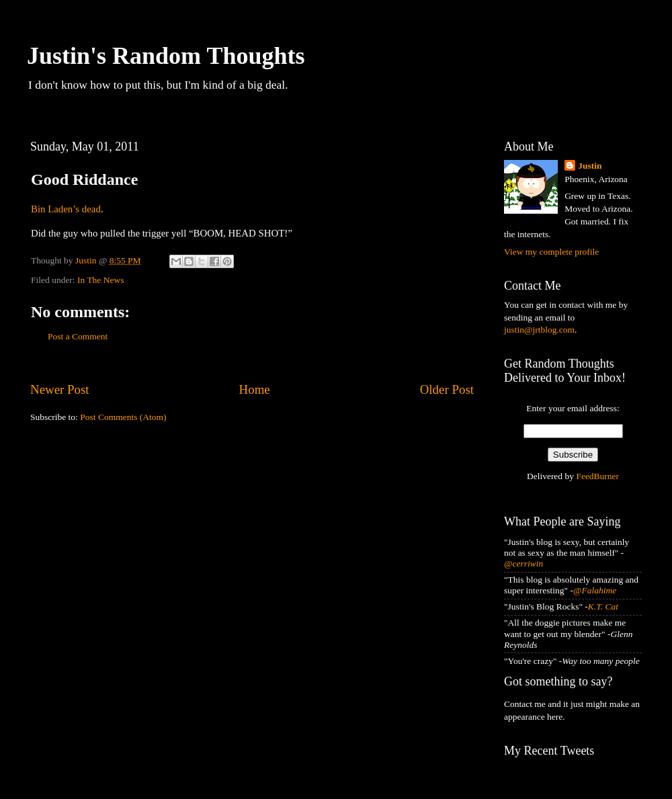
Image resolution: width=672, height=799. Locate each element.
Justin (590, 166)
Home (255, 389)
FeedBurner (597, 476)
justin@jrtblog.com (539, 330)
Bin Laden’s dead (66, 209)
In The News (100, 280)
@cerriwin (523, 563)
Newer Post (60, 389)
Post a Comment (78, 336)
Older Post (447, 389)
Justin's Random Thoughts (166, 56)
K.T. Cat (603, 606)
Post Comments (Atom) (123, 417)
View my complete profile (551, 252)
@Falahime (595, 590)
